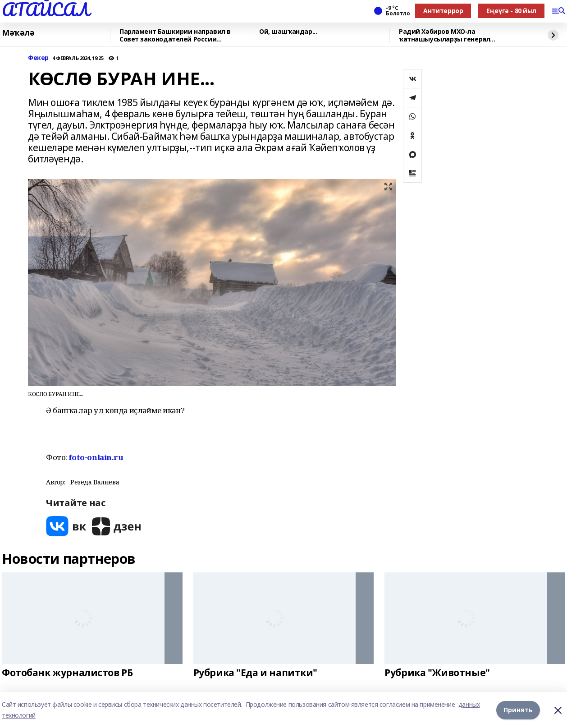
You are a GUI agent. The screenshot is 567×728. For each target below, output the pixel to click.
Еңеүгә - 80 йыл (511, 11)
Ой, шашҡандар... (288, 32)
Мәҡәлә (18, 33)
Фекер (38, 58)
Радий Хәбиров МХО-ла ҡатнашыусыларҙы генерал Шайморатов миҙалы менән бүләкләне (463, 35)
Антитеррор (443, 11)
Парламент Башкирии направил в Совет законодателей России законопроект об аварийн (175, 35)
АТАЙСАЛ (46, 9)
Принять (518, 710)
